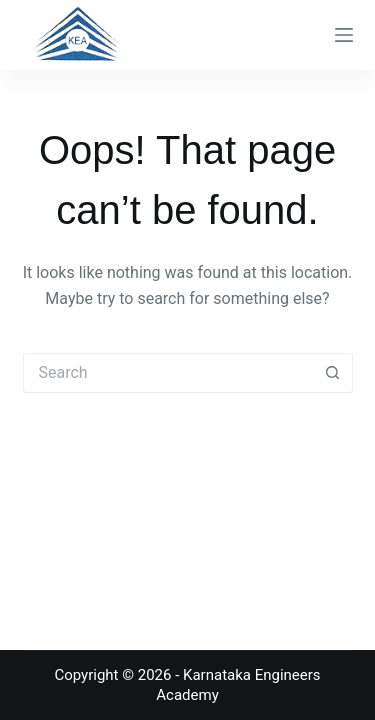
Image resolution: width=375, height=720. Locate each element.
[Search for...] (168, 373)
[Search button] (333, 373)
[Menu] (344, 35)
